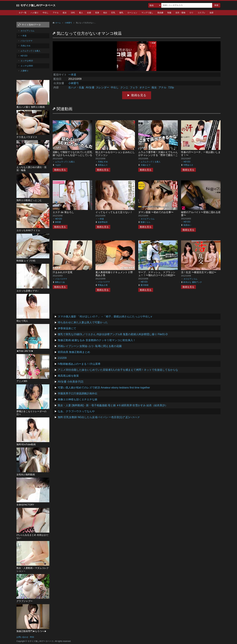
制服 (169, 13)
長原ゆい (187, 225)
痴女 (154, 87)
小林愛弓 (68, 23)
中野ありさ (188, 165)
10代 (73, 13)
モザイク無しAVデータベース (38, 5)
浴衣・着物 (180, 13)
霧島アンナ (197, 282)
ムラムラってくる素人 (65, 162)
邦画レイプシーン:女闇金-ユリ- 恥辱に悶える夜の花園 (90, 346)
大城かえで (145, 165)
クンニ (124, 87)
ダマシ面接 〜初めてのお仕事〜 (156, 212)
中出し (46, 13)
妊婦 (89, 13)
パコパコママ (61, 279)
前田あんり (103, 165)
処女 (65, 13)
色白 (105, 13)
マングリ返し (147, 13)
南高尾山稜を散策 (68, 376)
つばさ (58, 165)
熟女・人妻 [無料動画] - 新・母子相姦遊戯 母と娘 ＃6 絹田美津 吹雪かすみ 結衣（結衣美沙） (113, 405)
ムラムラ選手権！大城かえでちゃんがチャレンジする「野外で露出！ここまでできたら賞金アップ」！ (158, 155)
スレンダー (103, 87)
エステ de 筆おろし (63, 212)
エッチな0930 (27, 66)
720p (171, 87)
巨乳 (113, 13)
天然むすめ (103, 162)
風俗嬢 (160, 13)
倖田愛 (58, 222)
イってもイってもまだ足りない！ (114, 212)
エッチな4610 (27, 61)
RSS (32, 637)
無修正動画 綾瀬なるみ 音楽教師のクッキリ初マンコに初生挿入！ (97, 340)
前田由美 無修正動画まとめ (74, 352)
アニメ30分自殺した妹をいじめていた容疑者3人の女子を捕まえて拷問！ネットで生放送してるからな (118, 370)
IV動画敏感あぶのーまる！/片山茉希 (79, 364)
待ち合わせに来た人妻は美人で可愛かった (83, 322)
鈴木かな (187, 282)
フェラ (134, 87)
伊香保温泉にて (67, 328)
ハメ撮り (35, 13)
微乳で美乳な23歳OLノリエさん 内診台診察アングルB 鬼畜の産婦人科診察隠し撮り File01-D (113, 334)
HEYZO (187, 162)
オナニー (145, 87)
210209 (62, 358)
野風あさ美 (103, 285)
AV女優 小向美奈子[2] (70, 382)
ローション (132, 13)
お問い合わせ (22, 637)
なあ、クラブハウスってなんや (76, 411)
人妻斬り (25, 71)
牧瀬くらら (145, 222)
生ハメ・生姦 (76, 87)
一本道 (72, 75)
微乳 (121, 13)
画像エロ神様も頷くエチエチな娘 (78, 399)
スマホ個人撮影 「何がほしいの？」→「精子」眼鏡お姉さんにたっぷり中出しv (105, 316)
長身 (97, 13)
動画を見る (139, 95)
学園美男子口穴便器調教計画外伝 (78, 393)
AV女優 (90, 87)
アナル (56, 13)
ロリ (191, 13)
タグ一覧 (23, 13)
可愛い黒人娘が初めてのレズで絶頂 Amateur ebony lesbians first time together (104, 388)
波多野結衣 (103, 222)
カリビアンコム (148, 219)
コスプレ (201, 13)
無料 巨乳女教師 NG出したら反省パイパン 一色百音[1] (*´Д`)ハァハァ (99, 417)
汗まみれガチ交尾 (63, 272)
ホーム (58, 23)
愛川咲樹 (145, 285)
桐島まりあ (60, 282)
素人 (81, 13)
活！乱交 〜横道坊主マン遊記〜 (199, 272)
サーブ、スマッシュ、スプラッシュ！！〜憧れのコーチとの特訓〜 (157, 274)
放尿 (211, 13)
